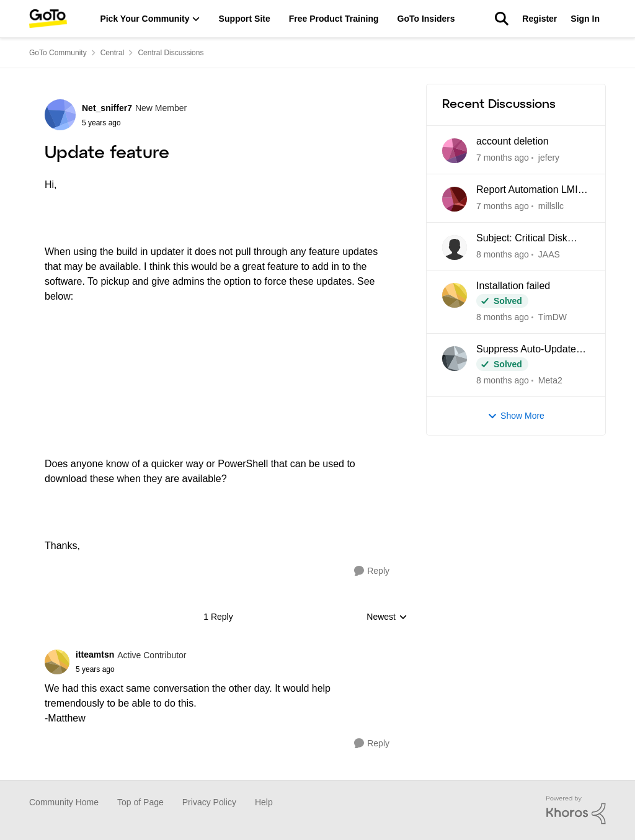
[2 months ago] (503, 381)
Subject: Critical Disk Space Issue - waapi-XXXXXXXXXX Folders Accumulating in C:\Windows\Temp (527, 239)
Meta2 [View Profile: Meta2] (550, 380)
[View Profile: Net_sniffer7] (60, 115)
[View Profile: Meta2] (455, 359)
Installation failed (513, 286)
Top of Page (140, 802)
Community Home (64, 802)
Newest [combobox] (387, 618)
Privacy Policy (209, 802)
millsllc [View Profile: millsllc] (551, 206)
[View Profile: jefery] (455, 151)
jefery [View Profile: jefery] (549, 158)
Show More (516, 416)
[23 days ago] (503, 317)
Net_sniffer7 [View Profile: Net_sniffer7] (107, 108)
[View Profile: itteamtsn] (57, 662)
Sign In (585, 19)
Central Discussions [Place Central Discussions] (171, 53)
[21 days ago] (503, 206)
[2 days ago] (503, 158)
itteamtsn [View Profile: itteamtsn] (95, 655)
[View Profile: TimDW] (455, 295)
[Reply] (372, 571)
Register (540, 19)
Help (264, 802)
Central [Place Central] (113, 53)
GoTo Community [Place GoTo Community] (58, 53)
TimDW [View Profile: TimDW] (553, 317)
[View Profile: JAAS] (455, 248)
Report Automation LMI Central (527, 190)
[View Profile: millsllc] (455, 199)
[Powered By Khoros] (576, 810)
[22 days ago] (503, 254)
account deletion (513, 141)
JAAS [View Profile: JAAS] (549, 254)
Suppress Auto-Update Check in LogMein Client (530, 350)
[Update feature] (131, 669)
